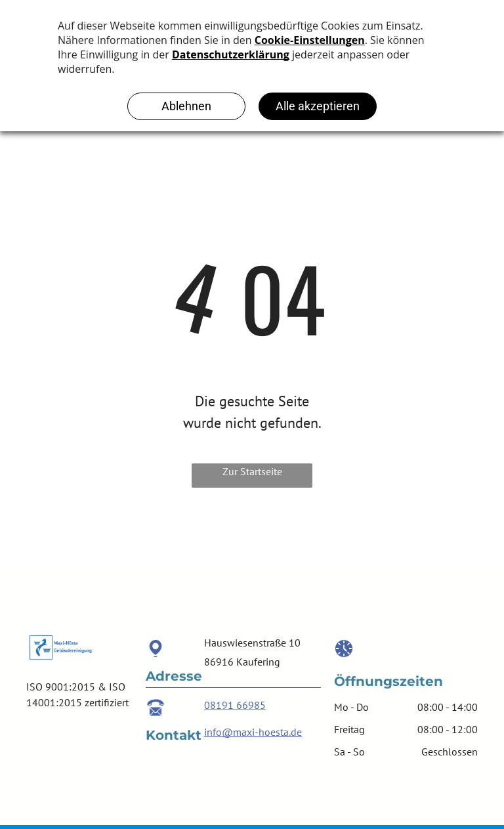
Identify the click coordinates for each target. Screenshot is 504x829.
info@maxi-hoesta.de (253, 732)
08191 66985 (235, 705)
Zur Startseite (252, 471)
